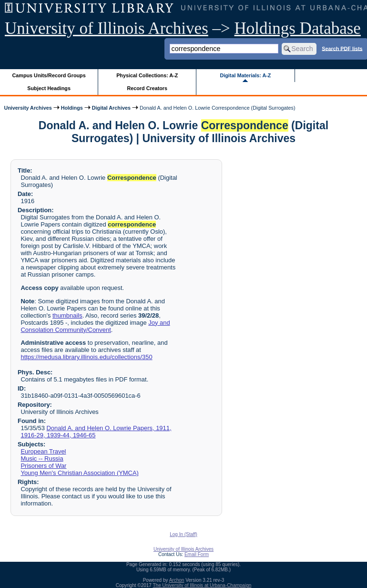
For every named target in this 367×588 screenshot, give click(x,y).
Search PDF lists (342, 48)
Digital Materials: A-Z (245, 75)
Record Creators (147, 88)
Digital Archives (111, 108)
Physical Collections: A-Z (147, 75)
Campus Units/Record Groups (49, 75)
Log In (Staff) (183, 534)
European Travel (43, 451)
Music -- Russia (42, 459)
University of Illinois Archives (107, 28)
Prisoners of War (43, 466)
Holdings (72, 108)
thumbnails (67, 315)
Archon (177, 580)
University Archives (28, 108)
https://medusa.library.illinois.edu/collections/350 (86, 357)
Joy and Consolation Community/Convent (95, 326)
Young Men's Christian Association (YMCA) (80, 473)
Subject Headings (49, 88)
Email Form (197, 554)
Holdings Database (298, 28)
